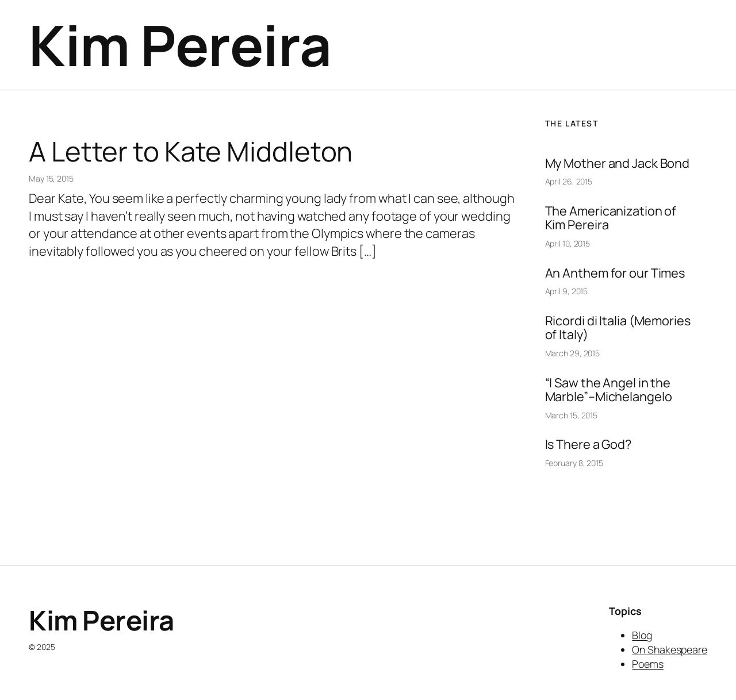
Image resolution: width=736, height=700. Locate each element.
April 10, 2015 (568, 243)
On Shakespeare (670, 649)
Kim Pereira (180, 45)
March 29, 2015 (573, 353)
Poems (648, 664)
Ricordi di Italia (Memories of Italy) (618, 328)
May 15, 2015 (51, 178)
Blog (642, 635)
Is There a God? (589, 444)
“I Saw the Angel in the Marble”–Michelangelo (609, 390)
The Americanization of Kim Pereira (611, 218)
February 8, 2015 (574, 463)
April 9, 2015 (567, 291)
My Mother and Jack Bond (618, 163)
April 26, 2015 (569, 181)
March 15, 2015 (572, 415)
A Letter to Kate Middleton (191, 151)
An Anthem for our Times (615, 273)
